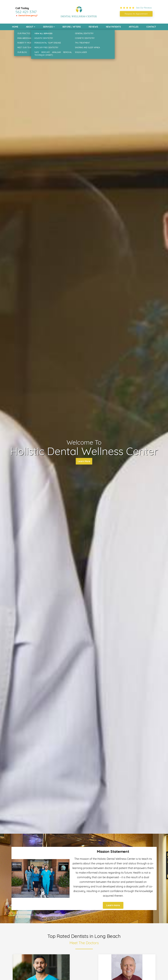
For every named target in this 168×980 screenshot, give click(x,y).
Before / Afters (72, 27)
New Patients (113, 27)
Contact (151, 27)
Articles (134, 27)
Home (15, 27)
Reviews (93, 27)
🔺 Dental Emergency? (26, 15)
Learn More (84, 462)
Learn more (113, 905)
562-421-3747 (26, 12)
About (30, 27)
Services (48, 27)
